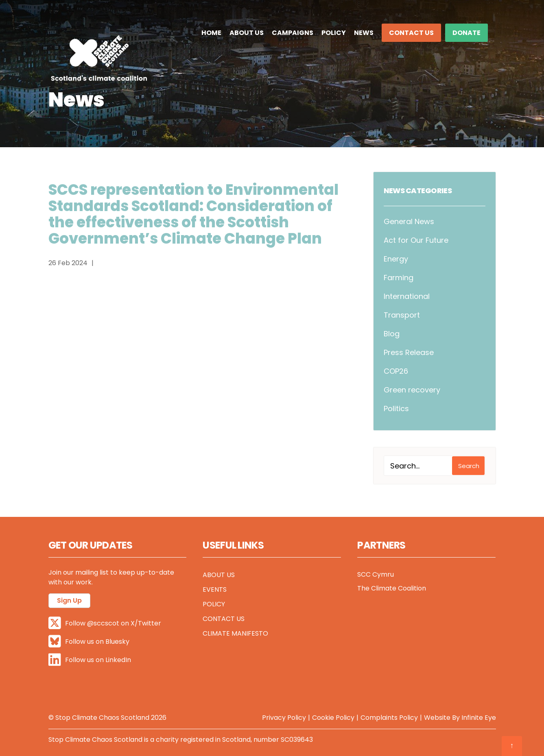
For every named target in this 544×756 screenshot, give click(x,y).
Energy (396, 259)
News (364, 33)
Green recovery (412, 390)
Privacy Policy (284, 718)
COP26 (396, 371)
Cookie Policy (333, 718)
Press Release (409, 352)
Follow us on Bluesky (89, 642)
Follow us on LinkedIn (90, 660)
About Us (247, 33)
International (407, 296)
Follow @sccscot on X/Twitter (105, 623)
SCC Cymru (376, 574)
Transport (402, 315)
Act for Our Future (416, 240)
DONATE (466, 33)
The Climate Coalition (392, 588)
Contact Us (411, 33)
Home (211, 33)
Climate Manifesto (235, 633)
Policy (334, 33)
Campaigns (293, 33)
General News (409, 221)
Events (215, 589)
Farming (399, 278)
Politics (396, 409)
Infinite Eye (479, 718)
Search (469, 466)
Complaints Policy (389, 718)
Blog (392, 334)
